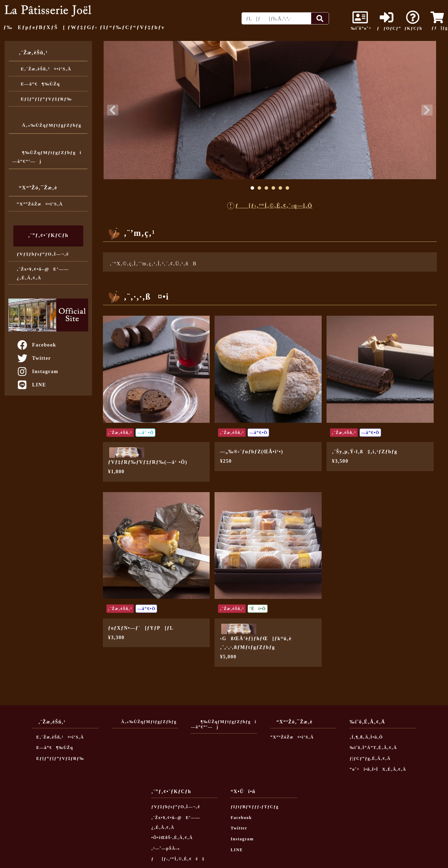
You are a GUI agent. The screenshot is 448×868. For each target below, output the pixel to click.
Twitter (34, 358)
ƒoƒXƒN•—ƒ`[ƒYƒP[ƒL (141, 628)
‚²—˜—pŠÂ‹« (166, 848)
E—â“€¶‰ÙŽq (38, 84)
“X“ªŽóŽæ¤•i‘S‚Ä (40, 204)
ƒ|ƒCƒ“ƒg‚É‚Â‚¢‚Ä (370, 758)
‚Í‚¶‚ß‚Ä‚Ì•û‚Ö (366, 737)
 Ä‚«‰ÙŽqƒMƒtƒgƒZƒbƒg (47, 125)
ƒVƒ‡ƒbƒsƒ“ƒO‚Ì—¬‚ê (43, 254)
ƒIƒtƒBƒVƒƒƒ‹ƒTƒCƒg (255, 807)
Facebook (36, 345)
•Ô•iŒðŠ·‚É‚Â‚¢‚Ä (172, 838)
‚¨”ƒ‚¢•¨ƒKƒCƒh (48, 235)
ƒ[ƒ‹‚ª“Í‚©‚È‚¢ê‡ (178, 859)
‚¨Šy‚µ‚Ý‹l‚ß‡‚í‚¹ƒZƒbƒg (365, 452)
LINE (31, 385)
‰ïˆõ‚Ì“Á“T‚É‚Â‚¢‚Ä (373, 748)
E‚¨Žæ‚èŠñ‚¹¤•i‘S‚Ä (44, 69)
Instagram (37, 372)
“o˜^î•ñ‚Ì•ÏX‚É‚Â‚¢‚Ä (378, 769)
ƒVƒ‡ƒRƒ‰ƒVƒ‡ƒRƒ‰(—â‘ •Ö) (148, 462)
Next (427, 110)
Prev (113, 110)
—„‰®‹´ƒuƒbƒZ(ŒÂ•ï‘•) (252, 452)
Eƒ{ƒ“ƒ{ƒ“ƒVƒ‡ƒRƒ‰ (44, 99)
